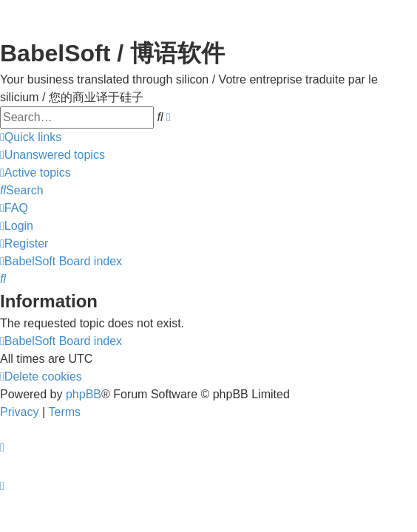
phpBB (84, 394)
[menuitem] (52, 155)
